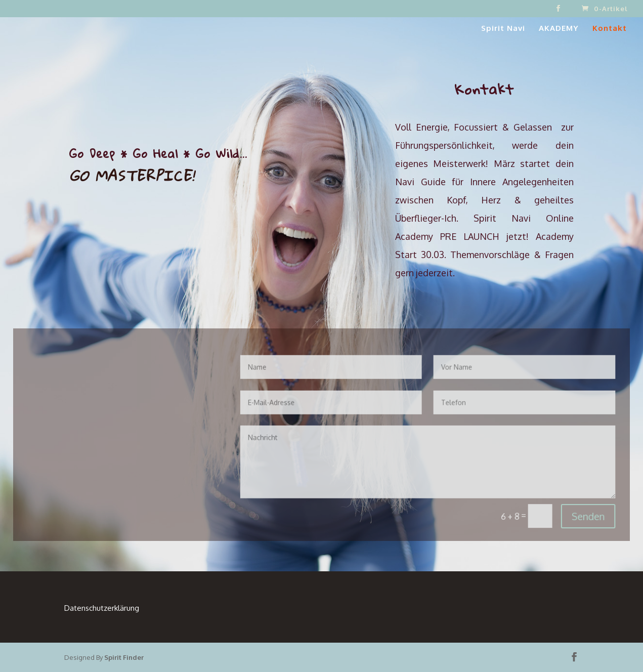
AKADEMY (559, 29)
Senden (567, 510)
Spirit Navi (503, 29)
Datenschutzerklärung (102, 608)
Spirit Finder (124, 657)
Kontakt (610, 29)
